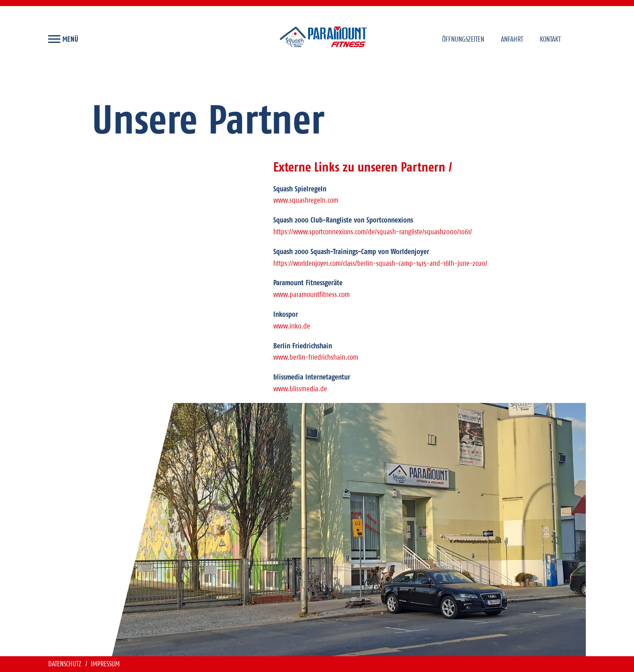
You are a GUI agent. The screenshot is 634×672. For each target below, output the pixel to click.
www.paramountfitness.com (312, 294)
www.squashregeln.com (306, 200)
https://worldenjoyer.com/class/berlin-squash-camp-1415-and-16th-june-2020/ (380, 263)
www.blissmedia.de (300, 389)
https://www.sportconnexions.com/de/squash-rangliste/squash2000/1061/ (373, 232)
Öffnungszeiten (463, 39)
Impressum (105, 664)
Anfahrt (512, 39)
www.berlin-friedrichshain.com (316, 357)
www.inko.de (292, 326)
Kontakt (550, 39)
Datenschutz (66, 664)
